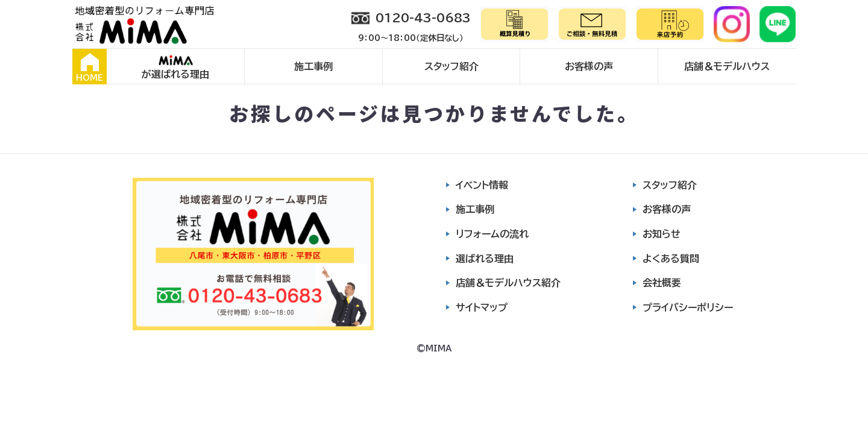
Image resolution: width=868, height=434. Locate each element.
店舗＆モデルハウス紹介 (508, 283)
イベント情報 (482, 185)
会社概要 (662, 283)
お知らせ (662, 234)
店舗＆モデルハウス (727, 66)
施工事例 (313, 66)
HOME (90, 68)
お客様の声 (589, 66)
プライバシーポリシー (688, 307)
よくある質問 (671, 259)
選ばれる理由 (485, 259)
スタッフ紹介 (451, 66)
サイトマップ (482, 307)
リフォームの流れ (492, 234)
